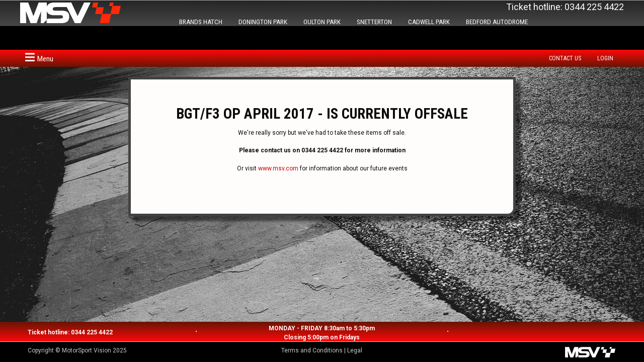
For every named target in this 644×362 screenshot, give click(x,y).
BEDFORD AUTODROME (497, 22)
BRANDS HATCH (201, 22)
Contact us (565, 58)
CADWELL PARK (429, 22)
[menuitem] (568, 58)
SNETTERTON (374, 22)
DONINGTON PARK (263, 22)
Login (605, 58)
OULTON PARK (322, 22)
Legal (355, 350)
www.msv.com (278, 168)
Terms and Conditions (312, 350)
